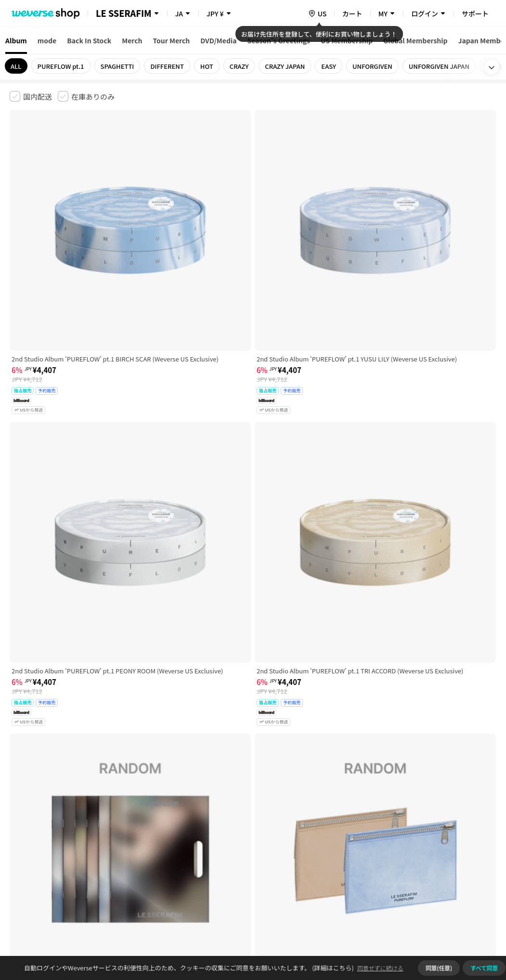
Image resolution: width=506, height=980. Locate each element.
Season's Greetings (279, 40)
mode (47, 40)
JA (179, 13)
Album (16, 40)
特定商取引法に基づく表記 (280, 829)
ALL (16, 66)
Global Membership (415, 40)
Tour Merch (172, 40)
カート (352, 13)
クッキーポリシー (350, 829)
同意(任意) (439, 968)
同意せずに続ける (380, 968)
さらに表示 (253, 761)
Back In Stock (89, 40)
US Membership (347, 40)
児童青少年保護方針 (136, 829)
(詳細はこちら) (332, 968)
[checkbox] (31, 96)
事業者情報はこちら (444, 861)
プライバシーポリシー (203, 829)
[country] (317, 13)
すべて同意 (484, 968)
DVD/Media (218, 40)
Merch (132, 40)
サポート (475, 13)
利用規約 (17, 829)
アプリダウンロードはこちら (456, 918)
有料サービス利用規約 (69, 829)
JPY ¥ (215, 13)
